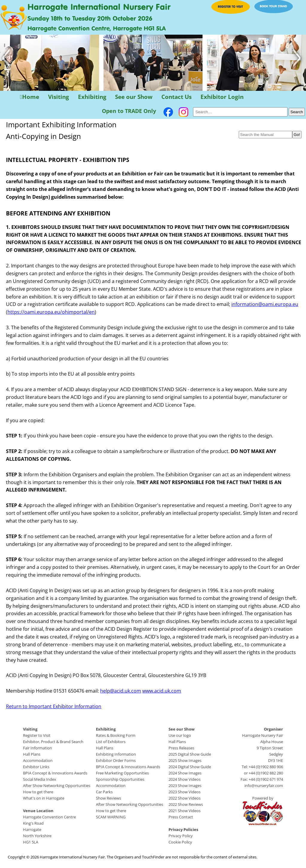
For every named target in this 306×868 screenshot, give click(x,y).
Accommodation (38, 760)
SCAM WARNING (111, 817)
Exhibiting (92, 97)
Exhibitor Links (36, 767)
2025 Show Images (185, 760)
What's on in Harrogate (44, 798)
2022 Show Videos (185, 798)
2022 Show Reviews (186, 804)
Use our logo (180, 735)
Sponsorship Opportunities (120, 779)
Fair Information (38, 748)
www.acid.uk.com (162, 691)
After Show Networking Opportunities (57, 786)
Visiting (59, 97)
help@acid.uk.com (121, 691)
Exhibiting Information (116, 754)
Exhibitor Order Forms (116, 760)
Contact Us (176, 97)
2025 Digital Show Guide (190, 754)
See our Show (134, 97)
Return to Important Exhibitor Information (54, 706)
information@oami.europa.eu (265, 304)
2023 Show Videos (185, 792)
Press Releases (181, 748)
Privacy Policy (181, 836)
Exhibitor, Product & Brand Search (53, 742)
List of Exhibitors (111, 742)
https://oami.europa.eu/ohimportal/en (51, 312)
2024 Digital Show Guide (190, 767)
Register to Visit (37, 735)
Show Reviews (108, 798)
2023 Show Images (185, 786)
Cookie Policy (180, 842)
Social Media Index (40, 779)
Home (30, 97)
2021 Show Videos (185, 811)
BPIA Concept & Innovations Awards (55, 773)
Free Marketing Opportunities (122, 773)
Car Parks (104, 792)
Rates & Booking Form (116, 735)
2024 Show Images (185, 773)
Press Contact (181, 817)
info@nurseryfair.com (264, 786)
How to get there (38, 792)
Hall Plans (32, 754)
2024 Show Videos (185, 779)
